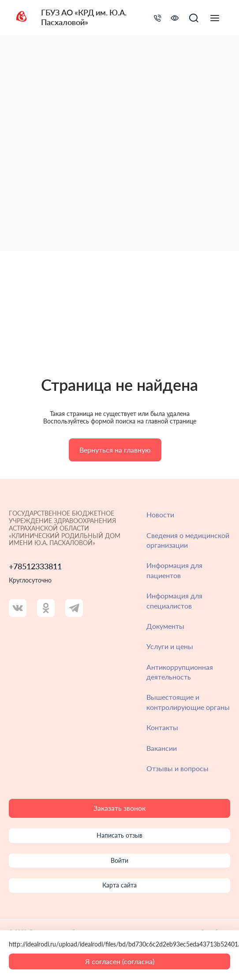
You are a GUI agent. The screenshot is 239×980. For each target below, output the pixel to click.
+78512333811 (35, 566)
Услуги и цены (170, 646)
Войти (119, 860)
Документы (165, 626)
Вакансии (162, 748)
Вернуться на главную (115, 450)
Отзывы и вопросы (177, 768)
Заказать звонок (119, 808)
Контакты (162, 727)
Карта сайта (119, 885)
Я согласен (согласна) (120, 961)
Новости (160, 514)
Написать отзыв (119, 835)
